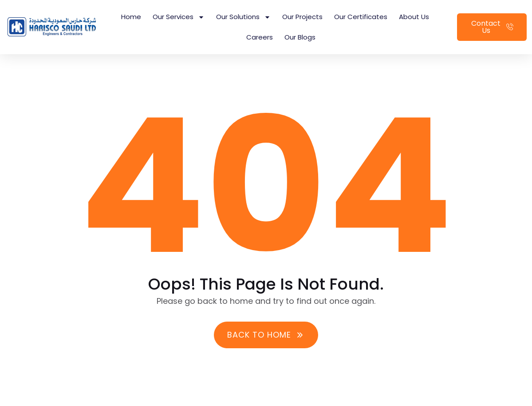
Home (131, 17)
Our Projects (302, 17)
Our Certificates (361, 17)
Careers (260, 37)
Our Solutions (243, 17)
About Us (414, 17)
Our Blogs (300, 37)
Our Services (179, 17)
